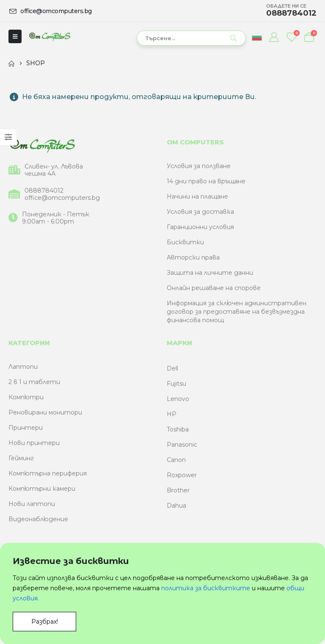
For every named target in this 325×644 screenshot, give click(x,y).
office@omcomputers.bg (62, 198)
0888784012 (44, 191)
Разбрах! (45, 622)
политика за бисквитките (206, 588)
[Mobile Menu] (15, 36)
